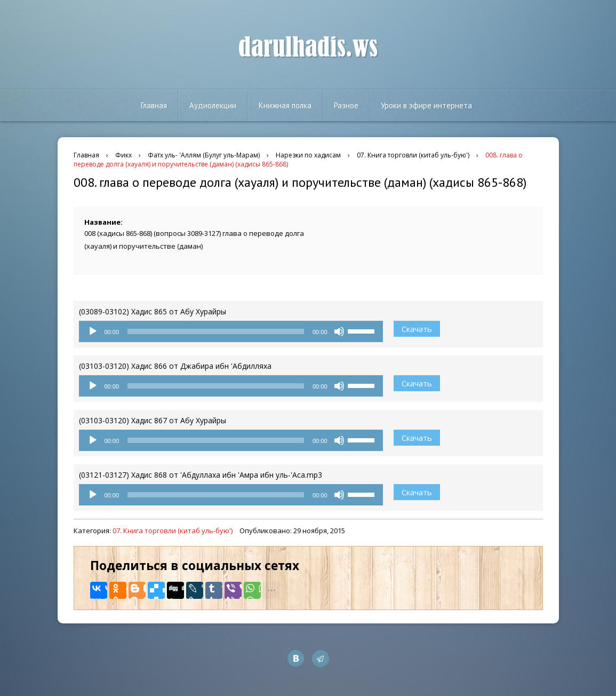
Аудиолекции (213, 105)
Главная (154, 105)
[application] (231, 331)
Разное (346, 105)
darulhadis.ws (308, 48)
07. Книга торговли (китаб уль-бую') (173, 531)
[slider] (216, 331)
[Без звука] (339, 331)
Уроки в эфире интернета (426, 105)
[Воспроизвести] (93, 331)
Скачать (417, 329)
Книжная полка (285, 105)
